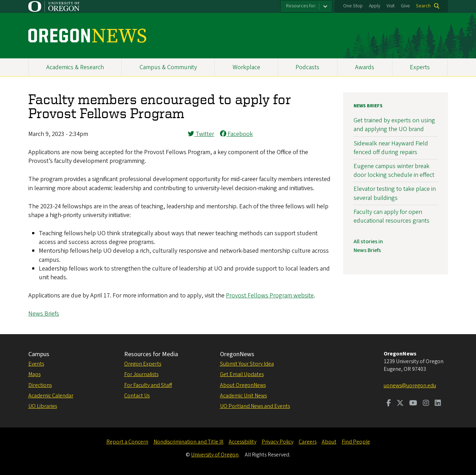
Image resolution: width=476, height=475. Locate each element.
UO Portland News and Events (255, 406)
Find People (356, 442)
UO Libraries (43, 406)
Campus (39, 354)
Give (405, 6)
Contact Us (137, 396)
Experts (420, 67)
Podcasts (307, 67)
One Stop (353, 6)
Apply (375, 6)
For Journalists (141, 374)
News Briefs (44, 314)
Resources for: (301, 6)
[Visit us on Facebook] (389, 404)
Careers (308, 442)
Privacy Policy (278, 442)
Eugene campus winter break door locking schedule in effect (394, 171)
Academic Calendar (51, 396)
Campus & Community (168, 67)
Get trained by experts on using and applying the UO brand (394, 125)
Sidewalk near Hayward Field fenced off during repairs (391, 148)
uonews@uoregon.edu (410, 386)
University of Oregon (215, 455)
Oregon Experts (143, 364)
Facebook (236, 134)
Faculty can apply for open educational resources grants (392, 216)
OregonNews (237, 354)
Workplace (246, 67)
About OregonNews (243, 385)
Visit (390, 6)
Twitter (201, 134)
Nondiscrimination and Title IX (189, 442)
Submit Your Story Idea (247, 364)
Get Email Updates (242, 374)
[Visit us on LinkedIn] (438, 404)
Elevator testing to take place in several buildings (395, 193)
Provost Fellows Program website (270, 296)
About (329, 442)
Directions (40, 385)
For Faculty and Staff (148, 385)
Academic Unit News (243, 396)
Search (423, 6)
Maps (34, 374)
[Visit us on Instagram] (426, 404)
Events (36, 364)
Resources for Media (151, 354)
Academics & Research (75, 67)
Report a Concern (127, 442)
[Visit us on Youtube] (413, 404)
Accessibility (243, 442)
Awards (365, 67)
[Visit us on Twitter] (400, 404)
